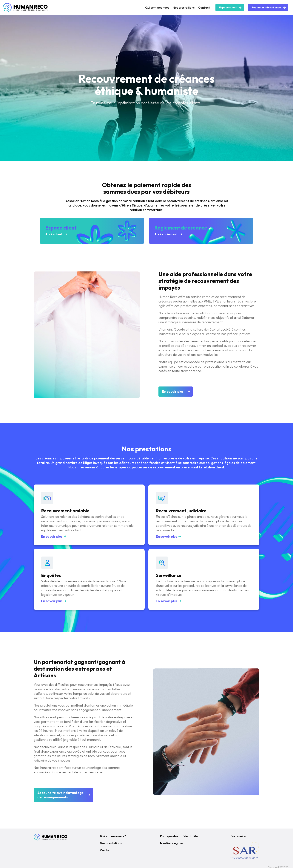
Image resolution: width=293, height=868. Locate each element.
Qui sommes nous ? (113, 836)
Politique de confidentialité (179, 836)
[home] (25, 7)
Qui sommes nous (157, 7)
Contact (204, 7)
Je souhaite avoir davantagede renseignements (61, 795)
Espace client (228, 7)
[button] (7, 88)
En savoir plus (173, 391)
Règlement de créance (266, 7)
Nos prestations (184, 7)
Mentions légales (172, 843)
